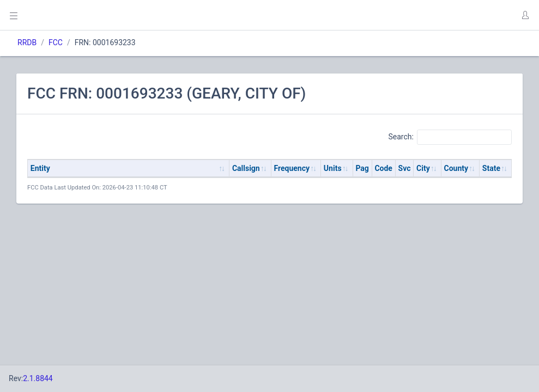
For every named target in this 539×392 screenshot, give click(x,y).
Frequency (292, 168)
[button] (525, 15)
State (491, 168)
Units (333, 168)
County (456, 168)
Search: (450, 137)
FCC (56, 42)
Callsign (246, 168)
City (423, 168)
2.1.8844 (38, 378)
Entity (40, 168)
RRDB (27, 42)
